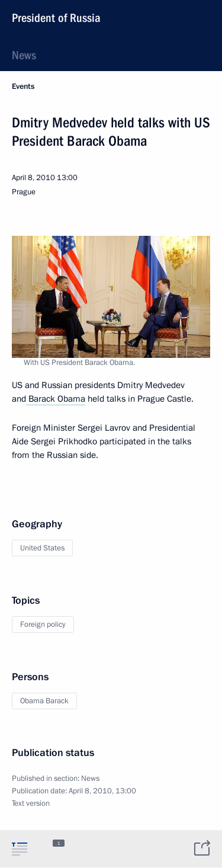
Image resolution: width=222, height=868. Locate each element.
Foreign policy (43, 624)
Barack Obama (56, 399)
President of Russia (56, 18)
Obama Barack (44, 701)
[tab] (20, 848)
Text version (31, 803)
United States (42, 548)
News (24, 55)
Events (23, 87)
